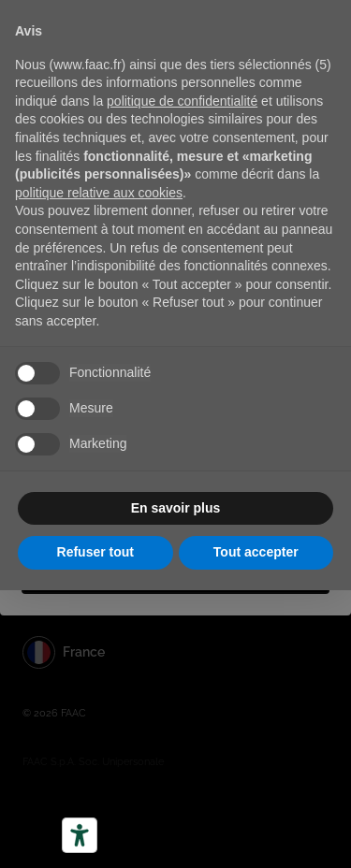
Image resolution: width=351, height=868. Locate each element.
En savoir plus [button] (176, 508)
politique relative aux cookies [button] (99, 193)
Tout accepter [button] (256, 552)
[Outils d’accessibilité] (80, 835)
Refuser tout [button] (95, 552)
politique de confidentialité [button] (182, 101)
